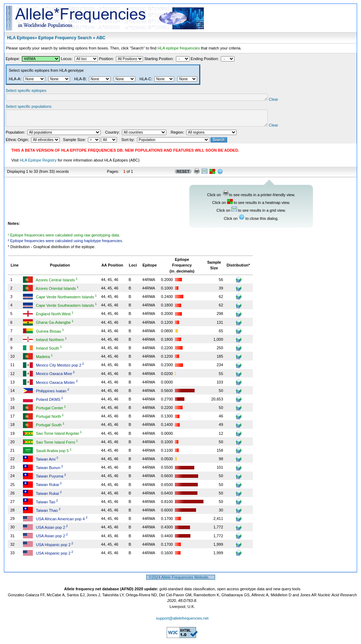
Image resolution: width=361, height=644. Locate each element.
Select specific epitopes (26, 90)
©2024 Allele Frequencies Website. (181, 581)
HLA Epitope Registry (38, 164)
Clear (301, 100)
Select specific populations (29, 107)
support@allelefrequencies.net (182, 622)
